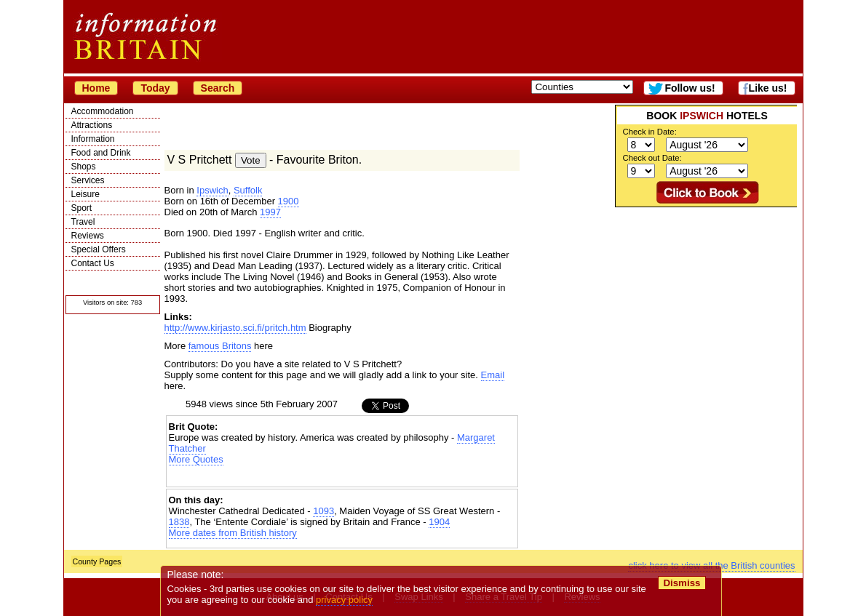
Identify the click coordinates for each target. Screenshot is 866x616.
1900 (289, 201)
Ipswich (212, 190)
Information (93, 139)
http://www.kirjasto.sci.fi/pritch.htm (235, 328)
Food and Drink (101, 153)
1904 (439, 522)
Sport (82, 208)
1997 (270, 212)
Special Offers (99, 249)
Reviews (88, 236)
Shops (84, 167)
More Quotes (196, 459)
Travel (83, 222)
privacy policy (345, 600)
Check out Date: (652, 158)
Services (88, 180)
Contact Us (93, 263)
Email (493, 375)
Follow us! (690, 88)
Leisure (86, 194)
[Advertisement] (706, 298)
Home (96, 88)
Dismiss (682, 583)
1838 (179, 522)
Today (155, 88)
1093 (323, 511)
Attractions (92, 125)
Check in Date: (650, 132)
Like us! (768, 88)
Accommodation (103, 111)
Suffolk (248, 190)
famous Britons (220, 346)
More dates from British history (233, 533)
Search (218, 88)
